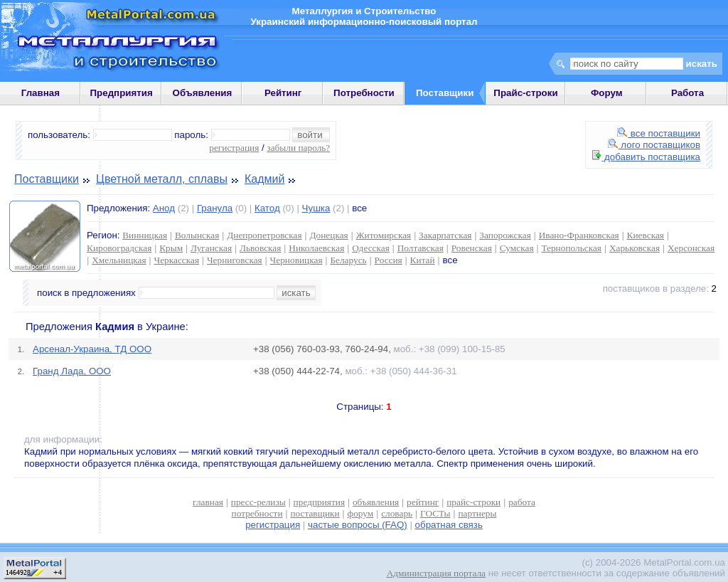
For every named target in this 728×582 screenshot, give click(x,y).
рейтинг (423, 502)
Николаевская (316, 248)
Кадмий (264, 179)
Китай (423, 260)
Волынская (197, 235)
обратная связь (449, 525)
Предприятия (122, 93)
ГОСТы (435, 513)
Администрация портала (436, 573)
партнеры (477, 513)
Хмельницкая (119, 260)
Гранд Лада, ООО (72, 371)
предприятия (319, 502)
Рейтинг (283, 93)
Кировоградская (119, 248)
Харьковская (635, 248)
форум (361, 513)
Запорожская (505, 235)
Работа (687, 93)
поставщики (315, 513)
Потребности (364, 93)
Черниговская (235, 260)
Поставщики (47, 179)
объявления (376, 502)
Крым (171, 248)
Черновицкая (296, 260)
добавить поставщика (646, 157)
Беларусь (348, 260)
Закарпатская (445, 235)
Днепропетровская (264, 235)
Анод (164, 208)
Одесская (371, 248)
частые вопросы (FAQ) (358, 525)
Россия (389, 260)
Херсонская (691, 248)
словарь (397, 513)
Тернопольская (571, 248)
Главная (41, 93)
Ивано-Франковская (579, 235)
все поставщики (659, 133)
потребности (257, 513)
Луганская (211, 248)
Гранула (215, 208)
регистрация (234, 148)
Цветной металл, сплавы (162, 179)
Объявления (203, 93)
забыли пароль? (298, 148)
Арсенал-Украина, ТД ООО (92, 349)
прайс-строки (473, 502)
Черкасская (176, 260)
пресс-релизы (258, 502)
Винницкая (145, 235)
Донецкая (328, 235)
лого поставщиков (654, 145)
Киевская (646, 235)
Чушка (316, 208)
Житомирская (384, 235)
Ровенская (472, 248)
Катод (267, 208)
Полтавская (421, 248)
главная (208, 502)
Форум (607, 93)
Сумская (517, 248)
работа (522, 502)
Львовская (260, 248)
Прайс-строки (525, 93)
